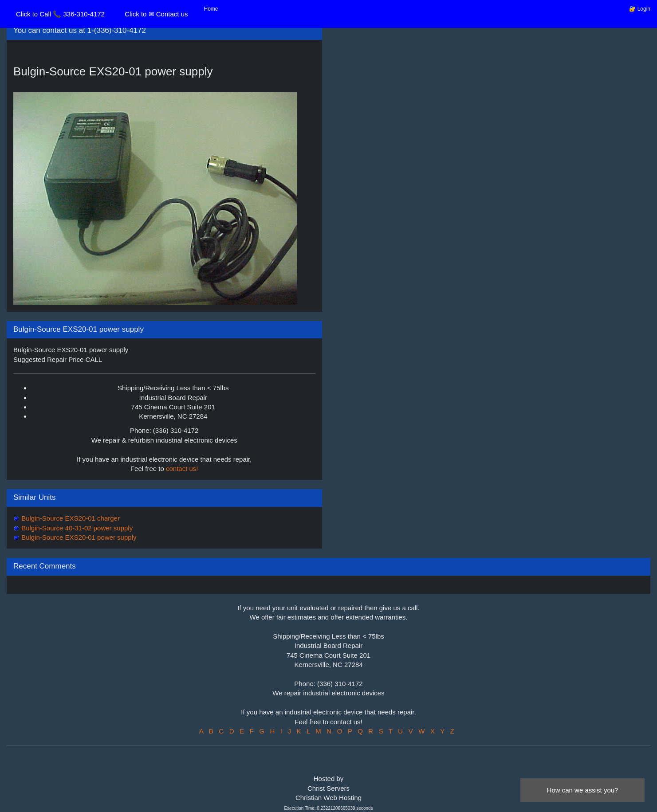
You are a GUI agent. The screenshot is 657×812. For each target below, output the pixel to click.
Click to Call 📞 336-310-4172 (60, 14)
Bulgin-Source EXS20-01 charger (70, 518)
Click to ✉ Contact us (156, 14)
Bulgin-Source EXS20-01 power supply (78, 537)
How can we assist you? (583, 790)
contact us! (182, 469)
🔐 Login (640, 9)
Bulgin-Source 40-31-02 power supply (76, 528)
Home (211, 9)
